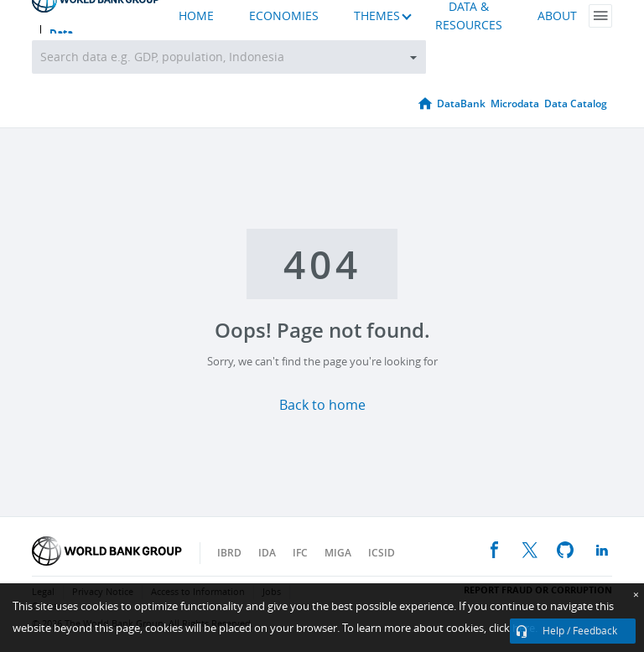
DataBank (461, 103)
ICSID (382, 553)
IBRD (229, 553)
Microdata (515, 103)
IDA (267, 553)
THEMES (377, 16)
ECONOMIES (284, 16)
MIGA (338, 553)
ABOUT (557, 16)
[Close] (636, 595)
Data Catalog (576, 103)
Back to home (322, 405)
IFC (300, 553)
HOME (196, 16)
